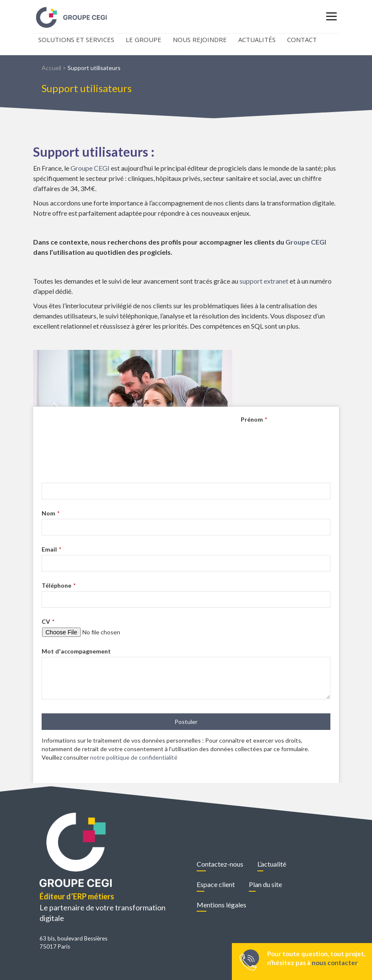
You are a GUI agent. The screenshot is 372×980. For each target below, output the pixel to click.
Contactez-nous (220, 864)
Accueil (51, 68)
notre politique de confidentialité (134, 757)
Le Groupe (144, 39)
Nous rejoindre (200, 39)
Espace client (216, 884)
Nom (51, 513)
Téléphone (59, 585)
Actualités (257, 39)
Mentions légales (221, 905)
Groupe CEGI (90, 168)
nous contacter (334, 963)
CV (48, 621)
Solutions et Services (76, 39)
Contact (302, 39)
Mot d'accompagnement (76, 651)
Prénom (254, 419)
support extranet (264, 281)
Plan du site (265, 884)
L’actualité (272, 864)
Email (51, 549)
